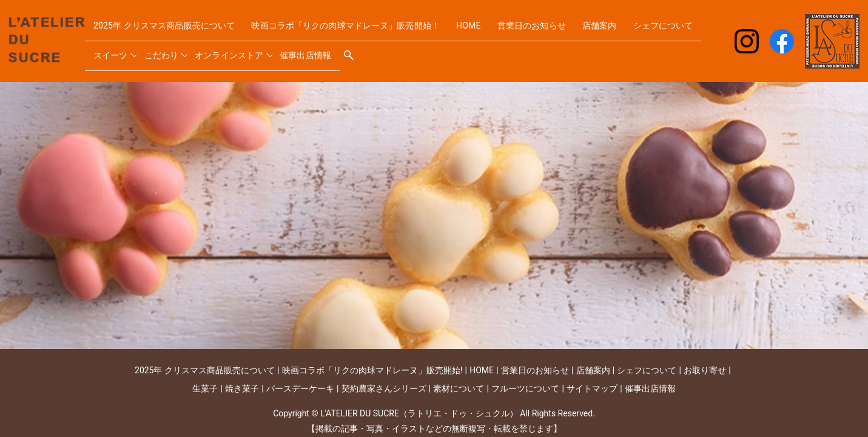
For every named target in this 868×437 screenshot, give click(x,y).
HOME (506, 30)
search (439, 51)
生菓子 (205, 388)
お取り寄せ (705, 370)
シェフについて (126, 50)
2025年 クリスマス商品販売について (172, 30)
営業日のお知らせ (572, 30)
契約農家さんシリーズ (384, 388)
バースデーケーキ (300, 388)
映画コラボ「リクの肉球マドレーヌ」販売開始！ (372, 30)
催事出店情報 (395, 50)
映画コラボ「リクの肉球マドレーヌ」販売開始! (372, 370)
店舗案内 (643, 30)
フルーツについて (525, 388)
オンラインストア (314, 50)
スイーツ (192, 50)
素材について (459, 388)
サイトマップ (592, 388)
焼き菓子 (242, 388)
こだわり (243, 50)
